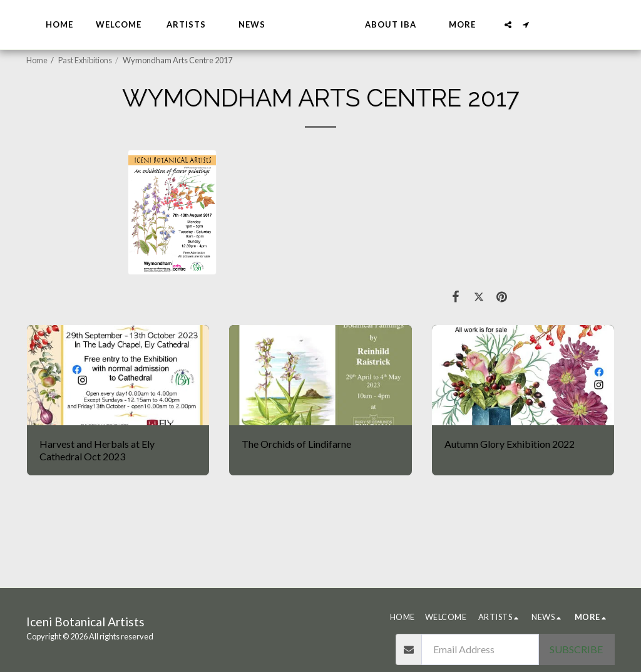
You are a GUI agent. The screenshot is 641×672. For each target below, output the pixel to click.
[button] (218, 25)
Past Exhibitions (85, 60)
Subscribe (576, 649)
